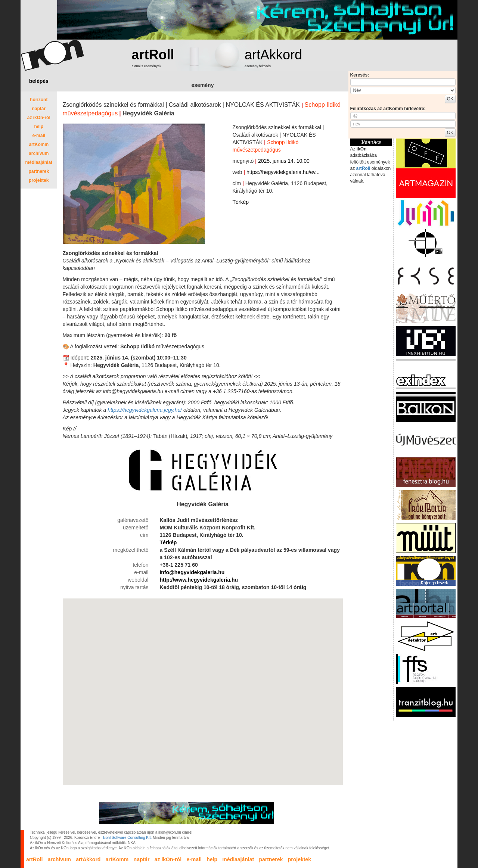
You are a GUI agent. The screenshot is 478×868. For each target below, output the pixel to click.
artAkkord (273, 55)
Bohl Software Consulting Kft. (127, 838)
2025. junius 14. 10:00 (284, 161)
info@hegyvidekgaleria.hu (192, 572)
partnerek (39, 171)
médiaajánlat (39, 162)
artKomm (39, 144)
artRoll (153, 55)
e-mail (39, 136)
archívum (39, 153)
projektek (39, 180)
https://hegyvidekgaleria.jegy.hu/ (145, 410)
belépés (39, 81)
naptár (39, 109)
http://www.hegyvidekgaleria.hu (199, 580)
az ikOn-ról (39, 118)
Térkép (241, 202)
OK (450, 99)
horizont (39, 100)
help (39, 127)
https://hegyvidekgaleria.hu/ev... (283, 172)
